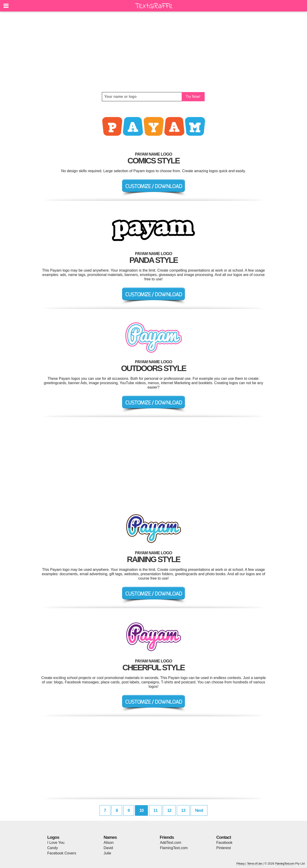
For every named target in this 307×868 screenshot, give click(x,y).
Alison (109, 843)
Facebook (224, 843)
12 (169, 810)
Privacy (241, 864)
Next (199, 810)
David (108, 848)
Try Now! (193, 97)
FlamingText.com (174, 848)
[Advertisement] (154, 52)
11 (155, 810)
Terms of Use (254, 864)
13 (183, 810)
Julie (108, 853)
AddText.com (171, 843)
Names (110, 837)
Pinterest (224, 848)
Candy (53, 848)
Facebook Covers (62, 853)
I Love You (56, 843)
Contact (224, 837)
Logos (53, 837)
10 (141, 810)
